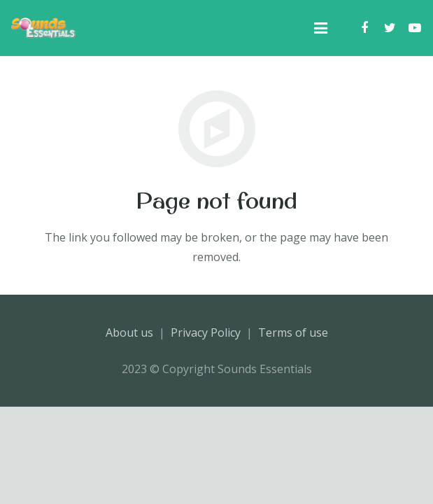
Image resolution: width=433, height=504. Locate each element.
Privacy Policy (206, 332)
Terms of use (293, 332)
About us (129, 332)
